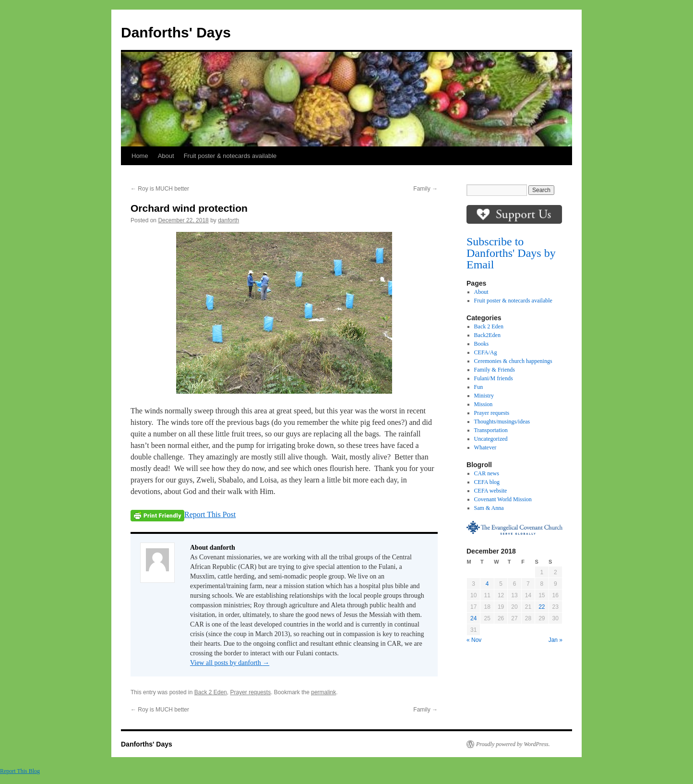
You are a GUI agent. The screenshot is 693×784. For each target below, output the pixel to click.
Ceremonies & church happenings (513, 361)
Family (425, 189)
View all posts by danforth (230, 663)
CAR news (487, 473)
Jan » (556, 640)
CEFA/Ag (486, 352)
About (166, 156)
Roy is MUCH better (160, 189)
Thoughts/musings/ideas (502, 422)
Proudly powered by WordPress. (513, 744)
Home (140, 156)
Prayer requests (250, 692)
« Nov (474, 640)
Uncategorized (491, 439)
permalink (323, 692)
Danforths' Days (176, 32)
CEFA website (491, 491)
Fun (479, 387)
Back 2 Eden (211, 692)
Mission (484, 404)
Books (482, 344)
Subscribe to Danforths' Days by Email (511, 253)
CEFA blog (487, 482)
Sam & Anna (489, 508)
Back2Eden (487, 335)
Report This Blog (20, 771)
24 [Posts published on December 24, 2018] (473, 618)
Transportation (491, 430)
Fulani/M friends (494, 378)
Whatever (485, 447)
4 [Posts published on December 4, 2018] (487, 584)
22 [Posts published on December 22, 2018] (542, 607)
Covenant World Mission (503, 499)
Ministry (484, 396)
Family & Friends (495, 370)
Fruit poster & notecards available (230, 156)
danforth (228, 220)
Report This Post (210, 514)
